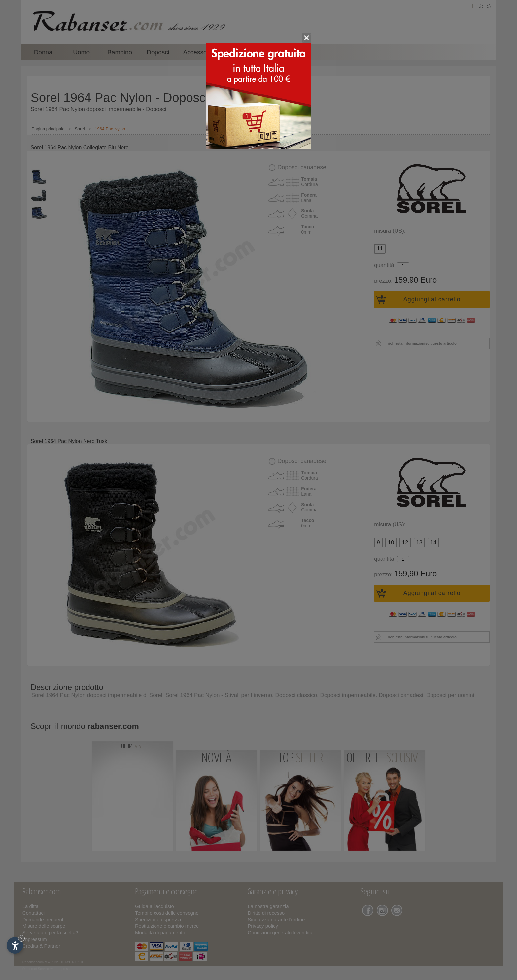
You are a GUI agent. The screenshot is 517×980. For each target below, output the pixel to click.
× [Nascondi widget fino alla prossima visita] (21, 938)
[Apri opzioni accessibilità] (15, 945)
